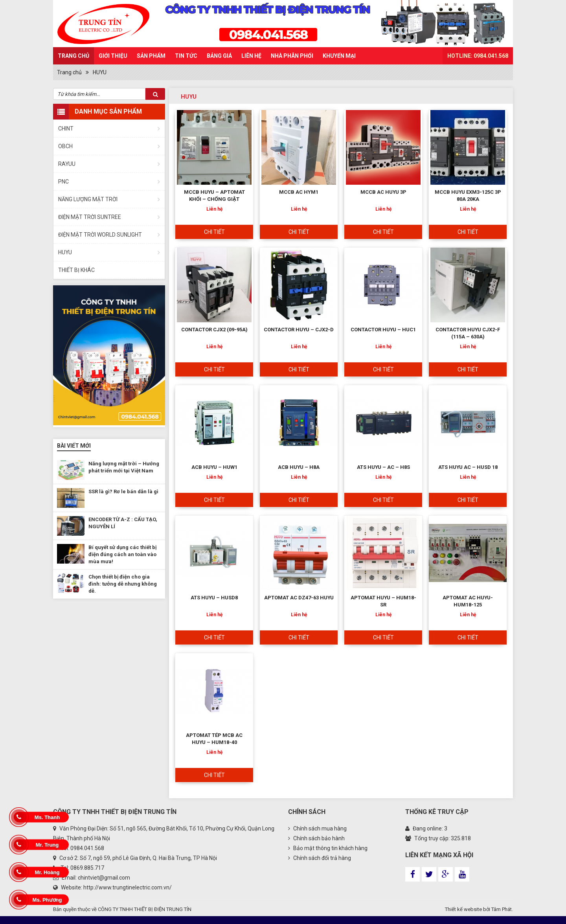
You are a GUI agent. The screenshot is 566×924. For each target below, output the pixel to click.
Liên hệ (251, 56)
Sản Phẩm (151, 56)
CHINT (66, 129)
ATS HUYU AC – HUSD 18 (468, 467)
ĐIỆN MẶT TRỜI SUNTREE (90, 217)
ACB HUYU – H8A (299, 467)
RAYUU (67, 164)
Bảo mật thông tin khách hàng (328, 848)
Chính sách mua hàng (317, 828)
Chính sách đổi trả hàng (320, 858)
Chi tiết (214, 232)
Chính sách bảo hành (316, 838)
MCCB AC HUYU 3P (383, 192)
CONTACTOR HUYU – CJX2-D (299, 330)
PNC (63, 182)
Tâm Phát (502, 909)
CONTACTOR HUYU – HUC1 (383, 330)
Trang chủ (74, 56)
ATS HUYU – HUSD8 (214, 598)
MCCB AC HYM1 (299, 192)
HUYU (100, 72)
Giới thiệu (113, 56)
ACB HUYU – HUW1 (214, 467)
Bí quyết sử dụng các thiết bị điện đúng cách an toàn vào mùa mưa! (122, 554)
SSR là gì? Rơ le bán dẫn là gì (123, 491)
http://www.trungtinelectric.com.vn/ (128, 887)
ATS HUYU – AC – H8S (383, 467)
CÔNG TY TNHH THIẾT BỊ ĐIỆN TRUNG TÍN (145, 909)
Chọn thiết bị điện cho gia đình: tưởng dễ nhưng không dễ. (123, 584)
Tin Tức (186, 56)
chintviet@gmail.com (104, 878)
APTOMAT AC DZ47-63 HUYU (299, 598)
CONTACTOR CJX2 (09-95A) (214, 330)
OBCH (65, 146)
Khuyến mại (339, 56)
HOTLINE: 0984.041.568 (478, 56)
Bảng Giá (219, 56)
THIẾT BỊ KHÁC (76, 270)
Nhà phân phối (292, 56)
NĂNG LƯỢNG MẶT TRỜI (88, 199)
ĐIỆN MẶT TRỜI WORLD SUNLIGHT (100, 235)
